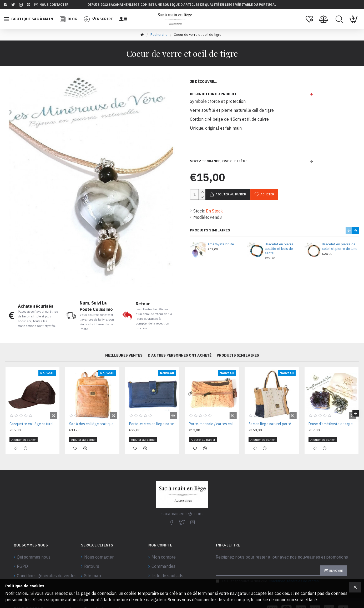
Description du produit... (215, 94)
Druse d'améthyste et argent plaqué (333, 424)
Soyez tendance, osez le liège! (219, 161)
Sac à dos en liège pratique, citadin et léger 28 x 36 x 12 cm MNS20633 (93, 424)
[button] (349, 230)
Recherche (159, 35)
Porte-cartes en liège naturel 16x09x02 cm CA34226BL (153, 424)
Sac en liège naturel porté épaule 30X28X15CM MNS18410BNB (273, 424)
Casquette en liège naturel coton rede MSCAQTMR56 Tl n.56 (34, 424)
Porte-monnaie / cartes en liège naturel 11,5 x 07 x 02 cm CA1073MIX (213, 424)
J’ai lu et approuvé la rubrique (268, 572)
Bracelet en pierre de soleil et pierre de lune (340, 247)
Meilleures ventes (124, 355)
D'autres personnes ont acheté (180, 355)
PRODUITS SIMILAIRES (210, 230)
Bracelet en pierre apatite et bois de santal (279, 249)
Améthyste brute (221, 244)
